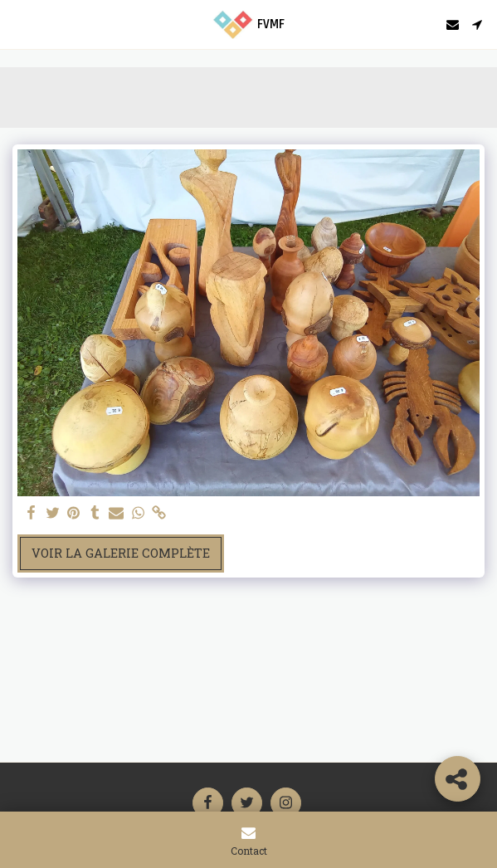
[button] (18, 24)
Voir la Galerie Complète (121, 553)
